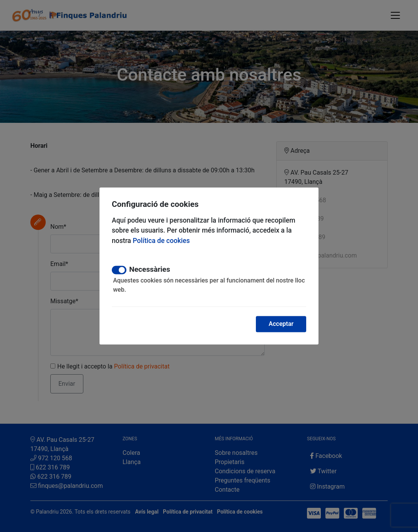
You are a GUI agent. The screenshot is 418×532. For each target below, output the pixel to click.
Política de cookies (161, 241)
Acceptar (281, 324)
